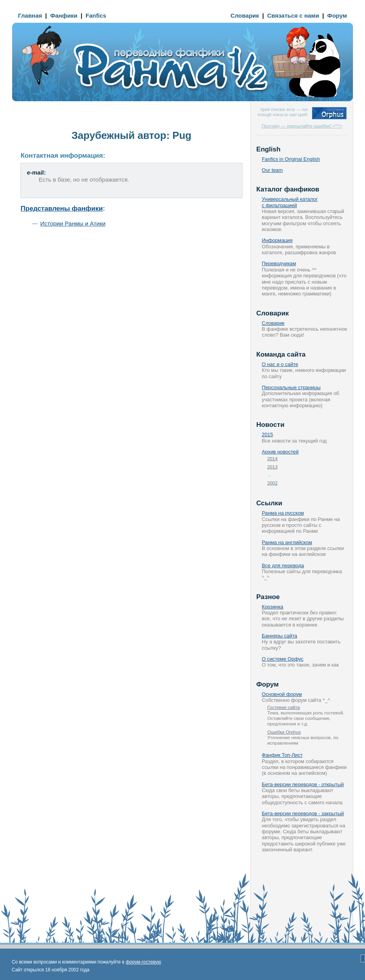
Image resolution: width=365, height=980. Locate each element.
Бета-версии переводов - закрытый (303, 813)
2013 (272, 467)
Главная (30, 15)
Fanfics (96, 15)
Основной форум (282, 694)
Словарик (245, 15)
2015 (267, 434)
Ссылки (269, 503)
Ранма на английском (287, 542)
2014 (272, 458)
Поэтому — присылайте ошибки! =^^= (302, 126)
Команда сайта (281, 354)
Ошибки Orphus (284, 732)
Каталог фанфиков (288, 189)
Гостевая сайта (284, 707)
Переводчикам (279, 263)
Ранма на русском (283, 513)
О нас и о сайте (280, 364)
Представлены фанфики (62, 209)
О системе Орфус (283, 659)
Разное (268, 597)
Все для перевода (283, 566)
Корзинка (273, 607)
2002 (272, 483)
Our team (272, 170)
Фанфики (64, 15)
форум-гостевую (143, 962)
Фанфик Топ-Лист (282, 755)
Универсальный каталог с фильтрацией (290, 202)
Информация (277, 240)
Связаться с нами (293, 15)
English (268, 149)
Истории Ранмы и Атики (73, 223)
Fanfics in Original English (291, 159)
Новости (270, 425)
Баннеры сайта (279, 636)
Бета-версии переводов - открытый (303, 784)
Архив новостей (280, 452)
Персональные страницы (291, 387)
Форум (337, 15)
